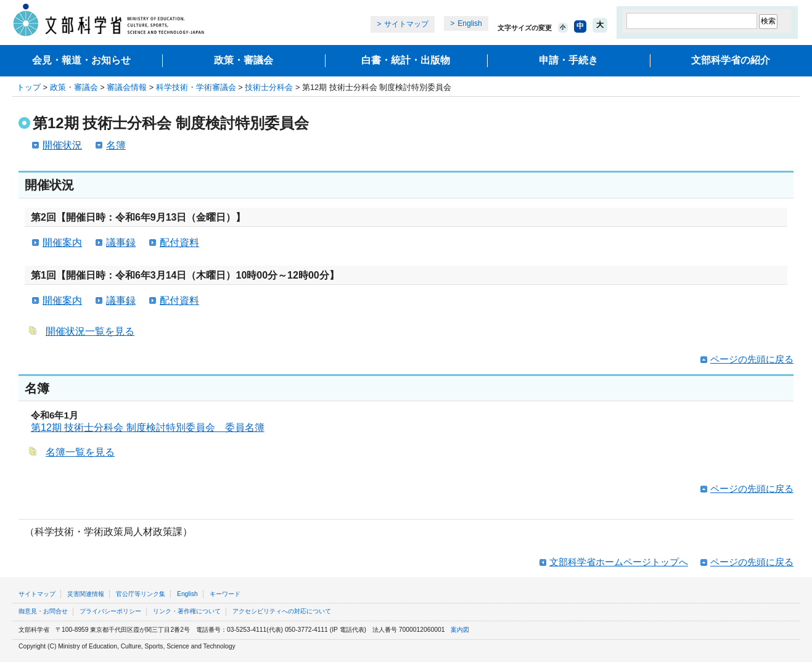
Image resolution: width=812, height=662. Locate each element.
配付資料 (179, 243)
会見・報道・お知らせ (81, 60)
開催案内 (62, 243)
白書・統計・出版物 (406, 60)
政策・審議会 (244, 60)
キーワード (225, 594)
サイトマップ (406, 24)
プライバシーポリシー (110, 611)
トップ (29, 87)
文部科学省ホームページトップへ (619, 562)
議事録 (121, 243)
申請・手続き (568, 60)
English (470, 23)
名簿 (116, 145)
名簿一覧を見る (80, 452)
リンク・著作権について (187, 611)
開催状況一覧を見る (90, 331)
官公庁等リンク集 (141, 594)
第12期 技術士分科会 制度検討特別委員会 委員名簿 (148, 427)
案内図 (460, 630)
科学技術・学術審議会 (196, 87)
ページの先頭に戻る (752, 359)
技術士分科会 (269, 87)
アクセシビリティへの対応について (282, 611)
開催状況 (62, 145)
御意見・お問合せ (43, 611)
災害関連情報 (86, 594)
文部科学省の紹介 (731, 60)
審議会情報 (127, 87)
